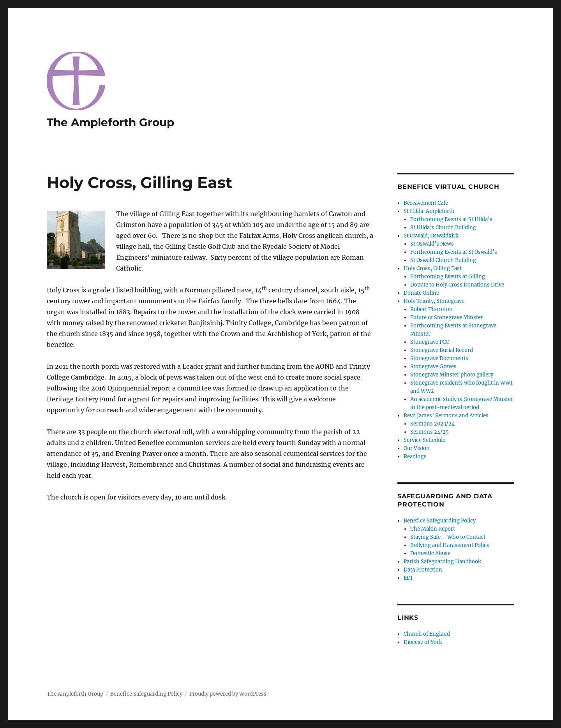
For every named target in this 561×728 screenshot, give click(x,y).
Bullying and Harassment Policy (450, 545)
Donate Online (421, 293)
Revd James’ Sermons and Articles (446, 416)
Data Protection (423, 570)
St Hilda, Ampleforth (429, 211)
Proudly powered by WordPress (228, 694)
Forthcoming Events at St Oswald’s (454, 252)
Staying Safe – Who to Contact (448, 537)
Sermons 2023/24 (432, 424)
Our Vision (417, 448)
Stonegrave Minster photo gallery (452, 375)
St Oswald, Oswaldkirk (431, 236)
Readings (415, 456)
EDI (408, 578)
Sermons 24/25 (430, 432)
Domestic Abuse (430, 553)
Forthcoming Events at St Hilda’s (451, 219)
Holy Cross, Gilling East (433, 268)
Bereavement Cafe (426, 203)
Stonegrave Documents (439, 358)
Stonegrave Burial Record (442, 350)
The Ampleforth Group (110, 122)
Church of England (427, 634)
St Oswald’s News (432, 244)
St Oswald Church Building (443, 260)
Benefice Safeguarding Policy (440, 521)
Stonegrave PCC (430, 342)
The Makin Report (433, 529)
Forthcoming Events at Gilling (448, 277)
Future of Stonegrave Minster (447, 317)
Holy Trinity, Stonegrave (434, 301)
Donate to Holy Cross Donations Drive (457, 285)
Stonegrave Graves (433, 367)
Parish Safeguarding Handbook (442, 562)
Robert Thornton (431, 309)
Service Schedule (424, 440)
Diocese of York (423, 642)
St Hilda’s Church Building (443, 228)
